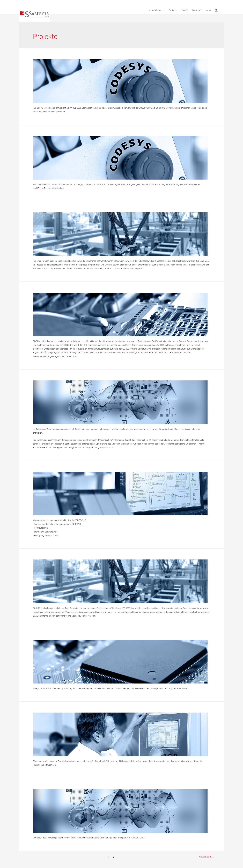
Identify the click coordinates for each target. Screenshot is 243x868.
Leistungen (197, 10)
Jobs (208, 10)
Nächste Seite (206, 857)
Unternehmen (155, 10)
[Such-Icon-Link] (216, 10)
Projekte (184, 10)
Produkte (173, 10)
